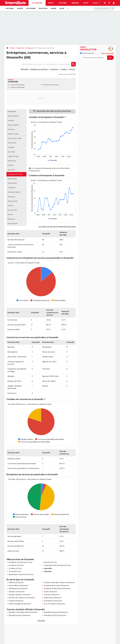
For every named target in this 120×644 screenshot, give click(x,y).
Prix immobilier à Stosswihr (55, 604)
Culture (62, 3)
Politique (10, 8)
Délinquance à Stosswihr (18, 589)
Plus (96, 3)
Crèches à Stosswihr (52, 595)
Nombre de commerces (51, 85)
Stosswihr (31, 48)
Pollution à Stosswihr (17, 592)
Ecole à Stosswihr (51, 592)
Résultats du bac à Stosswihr (20, 615)
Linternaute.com (87, 53)
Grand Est (48, 571)
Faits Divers (31, 8)
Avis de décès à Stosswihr (18, 585)
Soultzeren (54, 69)
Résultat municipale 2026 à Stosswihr (23, 612)
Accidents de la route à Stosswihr (56, 585)
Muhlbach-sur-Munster (39, 69)
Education (43, 8)
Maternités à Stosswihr (53, 598)
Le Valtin (64, 69)
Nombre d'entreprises (17, 85)
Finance (75, 3)
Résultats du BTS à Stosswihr (55, 615)
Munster (47, 562)
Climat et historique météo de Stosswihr (59, 582)
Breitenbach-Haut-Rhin (18, 574)
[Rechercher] (104, 8)
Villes (62, 8)
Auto (86, 3)
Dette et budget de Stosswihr (20, 604)
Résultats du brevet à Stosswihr (56, 612)
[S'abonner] (97, 58)
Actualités (37, 3)
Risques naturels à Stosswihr (20, 595)
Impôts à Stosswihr (16, 601)
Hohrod (72, 69)
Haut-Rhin (21, 48)
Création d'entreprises (17, 87)
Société (20, 8)
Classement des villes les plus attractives (53, 111)
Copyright (41, 621)
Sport (51, 3)
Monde (53, 8)
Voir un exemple (107, 53)
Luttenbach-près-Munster (54, 565)
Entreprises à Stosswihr (53, 601)
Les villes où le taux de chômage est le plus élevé (57, 227)
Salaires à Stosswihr (16, 582)
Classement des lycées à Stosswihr (57, 589)
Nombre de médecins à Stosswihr (22, 598)
